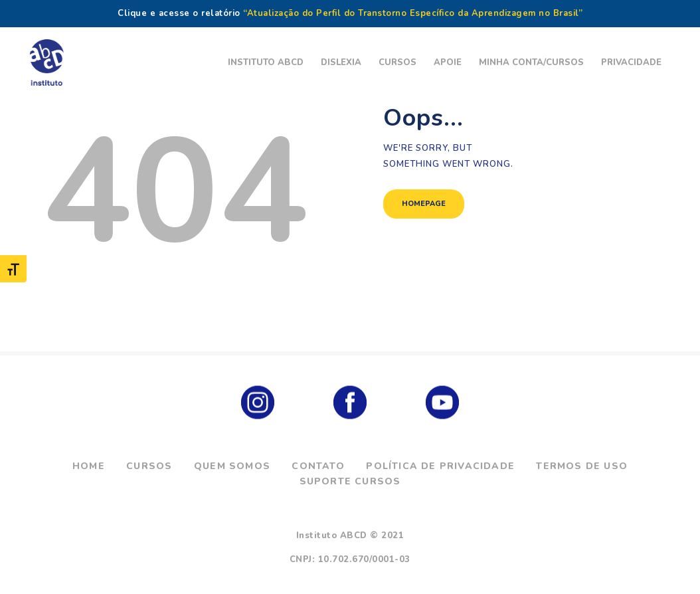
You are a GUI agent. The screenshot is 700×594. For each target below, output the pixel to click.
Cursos (149, 466)
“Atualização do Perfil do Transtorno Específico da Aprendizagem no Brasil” (413, 13)
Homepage (424, 204)
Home (89, 466)
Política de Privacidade (440, 466)
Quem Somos (232, 466)
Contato (318, 466)
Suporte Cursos (350, 481)
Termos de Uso (582, 466)
